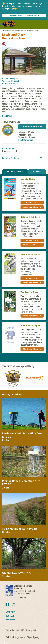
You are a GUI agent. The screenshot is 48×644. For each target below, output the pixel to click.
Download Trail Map (32, 127)
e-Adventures (37, 171)
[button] (43, 24)
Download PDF (32, 203)
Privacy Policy (32, 630)
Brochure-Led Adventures (15, 171)
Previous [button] (4, 61)
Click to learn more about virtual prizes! (24, 16)
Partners (10, 620)
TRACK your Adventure (32, 207)
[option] (24, 61)
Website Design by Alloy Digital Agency (22, 637)
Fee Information (26, 140)
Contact (10, 616)
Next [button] (44, 61)
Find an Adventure (8, 31)
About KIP (10, 612)
